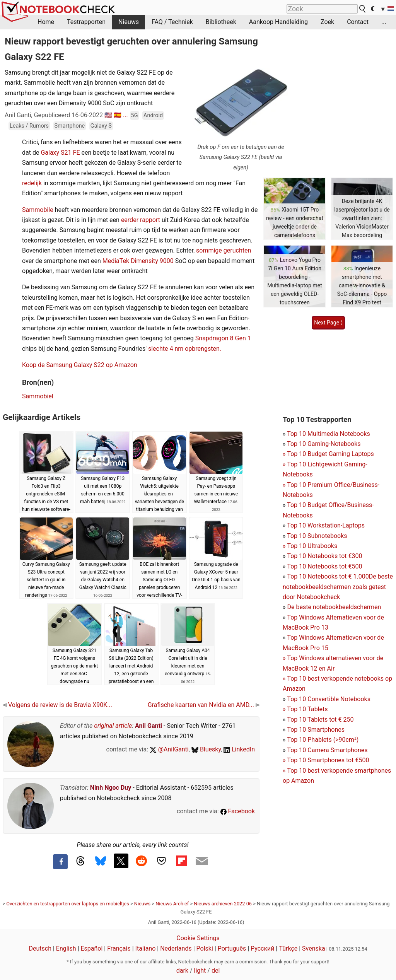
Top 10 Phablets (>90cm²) (323, 740)
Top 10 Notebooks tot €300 (324, 556)
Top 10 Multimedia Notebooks (329, 434)
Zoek (327, 22)
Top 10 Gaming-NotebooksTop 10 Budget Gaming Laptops (328, 454)
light (200, 971)
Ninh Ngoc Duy (111, 788)
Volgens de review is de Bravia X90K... (57, 705)
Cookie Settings (198, 938)
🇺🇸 (108, 115)
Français (119, 948)
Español (91, 948)
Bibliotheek (221, 22)
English (66, 948)
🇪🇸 (118, 115)
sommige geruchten (224, 250)
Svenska (314, 948)
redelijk (33, 183)
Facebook (238, 811)
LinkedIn (239, 749)
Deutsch (40, 948)
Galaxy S (101, 126)
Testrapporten (86, 22)
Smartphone (70, 126)
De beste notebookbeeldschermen (334, 607)
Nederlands (176, 948)
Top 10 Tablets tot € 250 (320, 720)
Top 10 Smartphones (316, 730)
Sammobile (38, 210)
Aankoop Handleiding (278, 22)
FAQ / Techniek (172, 22)
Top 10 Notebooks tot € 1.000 (328, 576)
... (384, 22)
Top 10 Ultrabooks (312, 546)
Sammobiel (38, 396)
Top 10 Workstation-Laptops (326, 525)
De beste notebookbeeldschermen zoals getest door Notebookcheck (338, 587)
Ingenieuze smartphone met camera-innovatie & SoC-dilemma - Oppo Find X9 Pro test (362, 285)
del (216, 971)
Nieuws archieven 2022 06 (223, 904)
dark (182, 971)
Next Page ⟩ (328, 323)
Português (232, 948)
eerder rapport (141, 220)
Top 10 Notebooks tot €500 (324, 566)
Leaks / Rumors (29, 126)
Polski (205, 948)
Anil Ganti (148, 726)
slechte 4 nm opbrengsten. (185, 349)
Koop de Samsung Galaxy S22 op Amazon (80, 365)
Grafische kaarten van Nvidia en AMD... (204, 705)
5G (135, 115)
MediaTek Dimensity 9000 (138, 261)
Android (153, 115)
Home (46, 22)
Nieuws (129, 22)
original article (113, 726)
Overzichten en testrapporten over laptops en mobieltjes (67, 904)
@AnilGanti (169, 749)
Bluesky (206, 749)
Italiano (146, 948)
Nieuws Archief (172, 904)
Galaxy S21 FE (60, 153)
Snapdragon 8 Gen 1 (223, 338)
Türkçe (288, 948)
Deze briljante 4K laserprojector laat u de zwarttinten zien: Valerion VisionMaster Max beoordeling (362, 218)
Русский (263, 948)
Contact (358, 22)
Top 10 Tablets (307, 709)
